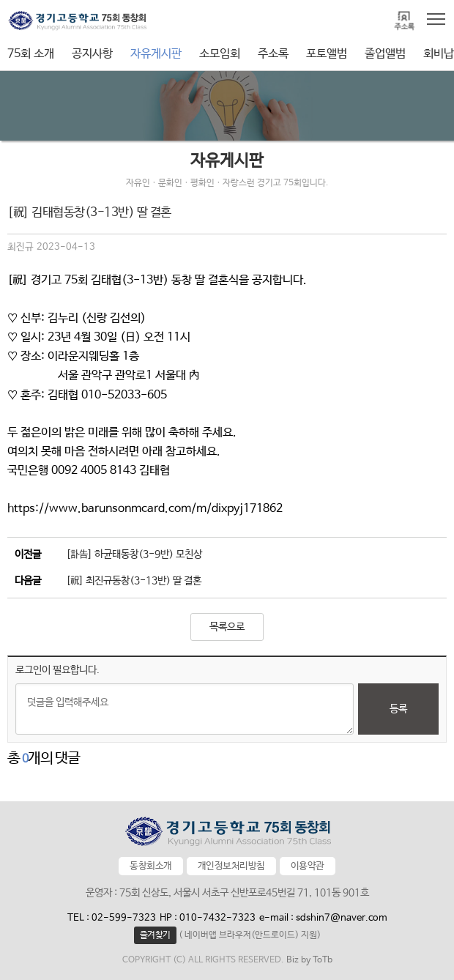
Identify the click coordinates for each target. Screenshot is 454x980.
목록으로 (227, 627)
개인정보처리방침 (231, 866)
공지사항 (92, 54)
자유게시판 (156, 54)
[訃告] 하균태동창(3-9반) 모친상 (134, 554)
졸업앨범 (385, 54)
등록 (398, 709)
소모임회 (220, 54)
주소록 (273, 54)
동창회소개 (151, 866)
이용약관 (308, 866)
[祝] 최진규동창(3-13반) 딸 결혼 (134, 581)
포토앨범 (327, 54)
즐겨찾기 (155, 935)
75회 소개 (31, 54)
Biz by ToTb (309, 960)
